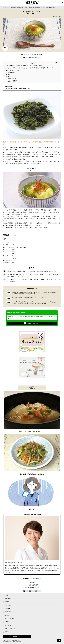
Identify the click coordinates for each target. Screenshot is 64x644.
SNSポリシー (8, 632)
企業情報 (7, 622)
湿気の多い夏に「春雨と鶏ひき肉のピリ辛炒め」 (32, 474)
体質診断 (7, 602)
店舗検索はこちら (17, 636)
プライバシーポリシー (10, 628)
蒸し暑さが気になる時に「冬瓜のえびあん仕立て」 (32, 431)
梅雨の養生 (32, 510)
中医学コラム (8, 612)
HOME (6, 595)
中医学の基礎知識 (33, 585)
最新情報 (7, 615)
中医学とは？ (8, 605)
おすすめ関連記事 (13, 81)
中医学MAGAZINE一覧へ (33, 587)
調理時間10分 (11, 72)
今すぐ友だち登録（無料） (32, 323)
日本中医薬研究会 (16, 640)
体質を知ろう (8, 599)
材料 (9, 74)
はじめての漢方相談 (9, 618)
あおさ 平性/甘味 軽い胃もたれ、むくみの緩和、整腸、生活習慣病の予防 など (30, 68)
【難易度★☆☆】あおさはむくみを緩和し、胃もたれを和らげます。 (25, 66)
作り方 (10, 77)
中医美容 (33, 582)
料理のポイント (12, 79)
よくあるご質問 (8, 625)
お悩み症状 (7, 609)
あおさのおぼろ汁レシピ (13, 70)
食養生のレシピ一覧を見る (33, 579)
